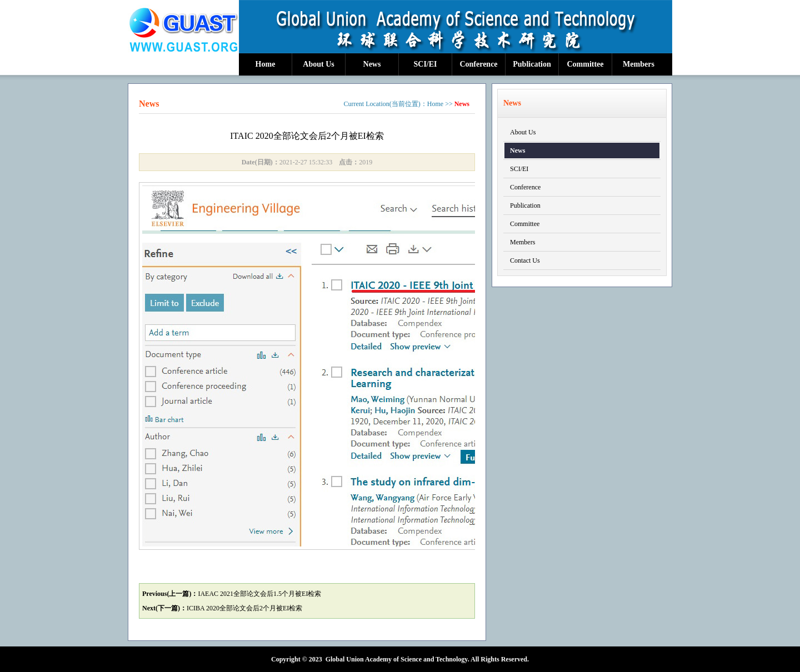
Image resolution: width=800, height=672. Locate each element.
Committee (585, 64)
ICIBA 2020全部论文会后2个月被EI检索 (244, 608)
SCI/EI (425, 64)
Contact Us (525, 260)
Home (266, 64)
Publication (532, 64)
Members (639, 64)
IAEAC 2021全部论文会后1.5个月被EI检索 (259, 594)
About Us (318, 64)
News (372, 64)
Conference (478, 64)
